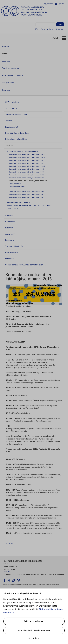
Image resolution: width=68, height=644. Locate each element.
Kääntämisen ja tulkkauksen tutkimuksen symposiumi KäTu (29, 205)
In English (50, 29)
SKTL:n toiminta (12, 102)
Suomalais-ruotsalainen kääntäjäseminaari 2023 (27, 157)
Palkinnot (9, 228)
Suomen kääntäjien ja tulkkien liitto (29, 11)
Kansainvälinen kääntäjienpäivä (19, 202)
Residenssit (10, 222)
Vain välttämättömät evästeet (34, 631)
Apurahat (9, 215)
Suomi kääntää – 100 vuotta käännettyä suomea (25, 265)
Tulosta (36, 29)
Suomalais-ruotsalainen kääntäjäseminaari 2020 (27, 166)
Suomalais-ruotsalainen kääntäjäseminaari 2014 (27, 192)
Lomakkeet (10, 259)
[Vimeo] (19, 581)
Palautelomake (16, 184)
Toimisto (7, 572)
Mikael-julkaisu (13, 208)
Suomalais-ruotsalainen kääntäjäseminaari (23, 151)
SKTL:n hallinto (12, 108)
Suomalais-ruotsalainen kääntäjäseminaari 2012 (27, 197)
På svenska (59, 29)
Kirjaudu (60, 4)
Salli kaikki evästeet (34, 621)
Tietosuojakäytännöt (14, 246)
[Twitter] (9, 581)
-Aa (44, 29)
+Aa (41, 29)
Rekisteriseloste (12, 252)
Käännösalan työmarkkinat (16, 139)
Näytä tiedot (34, 638)
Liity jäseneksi (48, 4)
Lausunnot (10, 240)
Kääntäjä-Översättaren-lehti (17, 133)
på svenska (10, 543)
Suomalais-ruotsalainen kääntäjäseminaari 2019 (27, 169)
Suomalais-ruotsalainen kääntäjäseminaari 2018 (27, 172)
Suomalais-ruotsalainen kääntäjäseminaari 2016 (27, 178)
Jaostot (9, 121)
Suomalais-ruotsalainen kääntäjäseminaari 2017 (27, 175)
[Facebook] (5, 581)
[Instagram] (14, 581)
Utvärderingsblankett (18, 186)
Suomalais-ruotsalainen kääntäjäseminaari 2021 (27, 163)
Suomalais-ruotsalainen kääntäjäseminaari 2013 (27, 194)
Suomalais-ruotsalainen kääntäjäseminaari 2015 (29, 181)
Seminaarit (10, 145)
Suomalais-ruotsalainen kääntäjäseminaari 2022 (27, 160)
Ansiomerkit (10, 234)
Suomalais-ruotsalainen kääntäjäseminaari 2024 (27, 154)
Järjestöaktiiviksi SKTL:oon (16, 114)
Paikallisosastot (12, 127)
